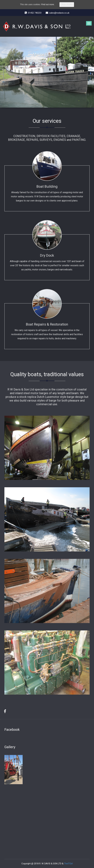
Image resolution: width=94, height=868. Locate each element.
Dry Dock (47, 255)
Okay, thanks (67, 4)
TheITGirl (68, 864)
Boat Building (47, 187)
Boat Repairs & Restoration (47, 324)
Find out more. (48, 4)
